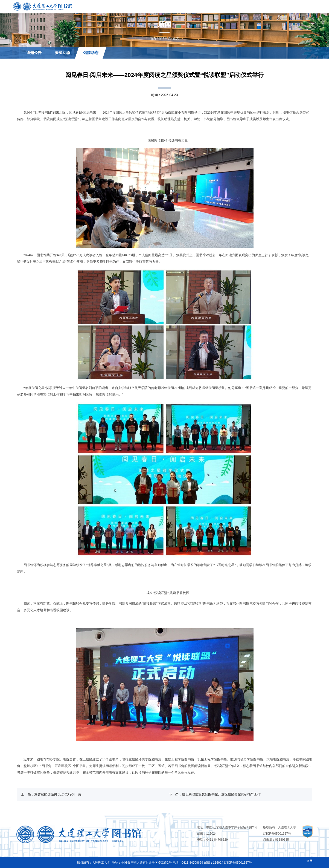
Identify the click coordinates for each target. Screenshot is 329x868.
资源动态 (62, 53)
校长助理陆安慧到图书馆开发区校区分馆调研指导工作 (221, 794)
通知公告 (34, 53)
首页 (153, 38)
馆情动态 (165, 38)
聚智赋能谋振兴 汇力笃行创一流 (58, 794)
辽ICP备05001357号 (277, 834)
